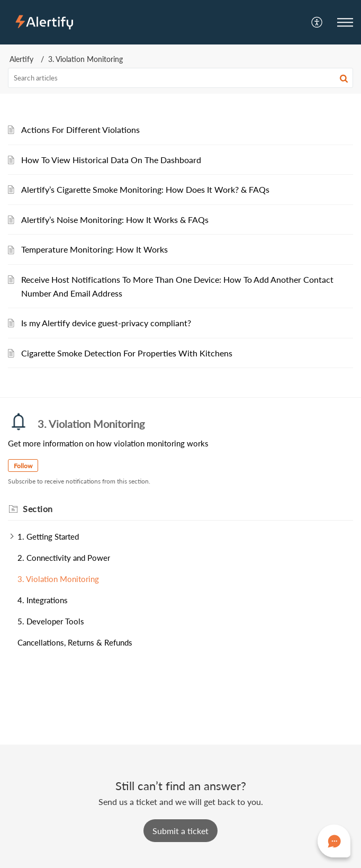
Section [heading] (38, 509)
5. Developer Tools (51, 621)
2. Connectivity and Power (64, 558)
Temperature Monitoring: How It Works (94, 249)
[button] (317, 22)
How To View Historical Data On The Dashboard (111, 160)
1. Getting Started (48, 536)
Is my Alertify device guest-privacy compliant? (106, 323)
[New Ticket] (180, 831)
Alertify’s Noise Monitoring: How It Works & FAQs (115, 220)
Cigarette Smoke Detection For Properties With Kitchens (127, 353)
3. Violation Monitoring (58, 579)
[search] (180, 78)
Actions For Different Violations (80, 129)
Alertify (21, 59)
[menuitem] (317, 22)
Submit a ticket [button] (180, 831)
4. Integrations (43, 600)
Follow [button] (23, 466)
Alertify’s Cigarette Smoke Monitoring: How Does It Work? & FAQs (145, 189)
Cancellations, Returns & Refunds (75, 642)
